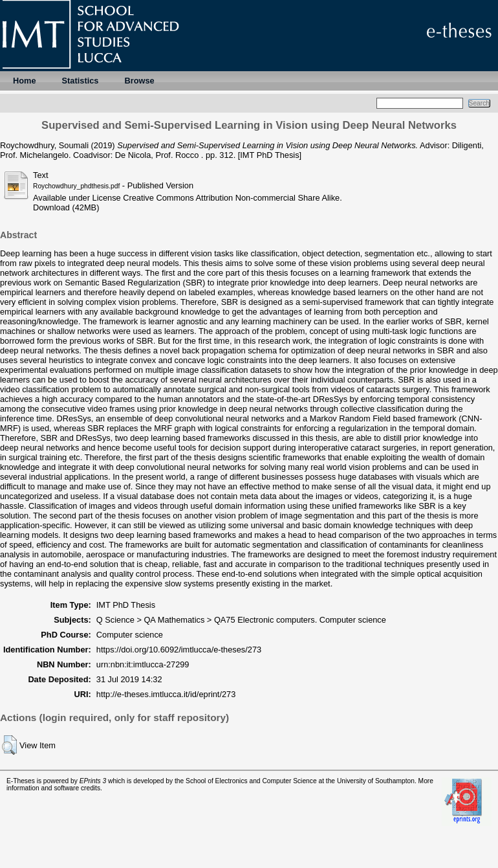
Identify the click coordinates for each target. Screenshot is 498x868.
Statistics (81, 81)
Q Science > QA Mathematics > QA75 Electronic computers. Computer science (241, 620)
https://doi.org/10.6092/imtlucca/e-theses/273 (179, 650)
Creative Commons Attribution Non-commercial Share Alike (231, 198)
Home (25, 81)
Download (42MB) (66, 207)
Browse (139, 81)
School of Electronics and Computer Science (251, 781)
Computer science (130, 635)
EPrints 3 (93, 781)
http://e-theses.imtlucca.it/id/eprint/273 (166, 694)
